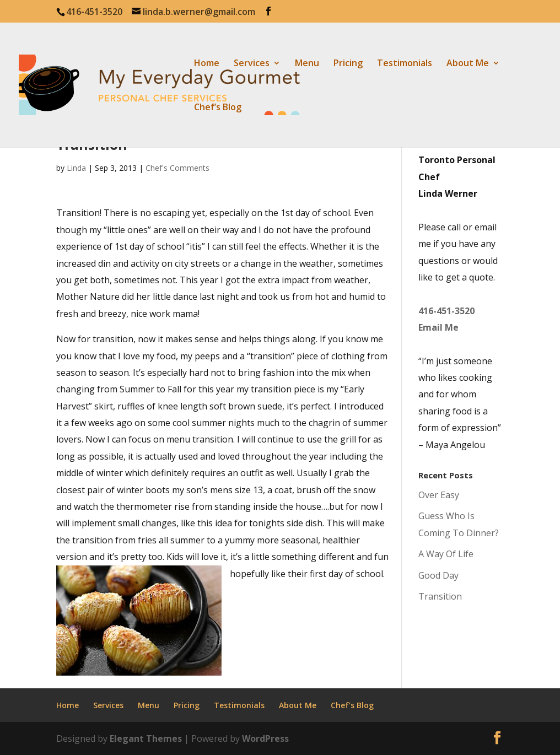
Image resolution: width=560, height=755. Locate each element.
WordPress (265, 738)
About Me (468, 64)
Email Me (438, 327)
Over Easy (439, 495)
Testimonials (405, 64)
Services (252, 64)
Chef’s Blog (218, 108)
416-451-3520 (446, 311)
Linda (76, 168)
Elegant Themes (146, 738)
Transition (440, 596)
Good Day (438, 575)
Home (207, 64)
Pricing (348, 64)
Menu (307, 64)
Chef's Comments (177, 168)
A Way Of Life (446, 554)
